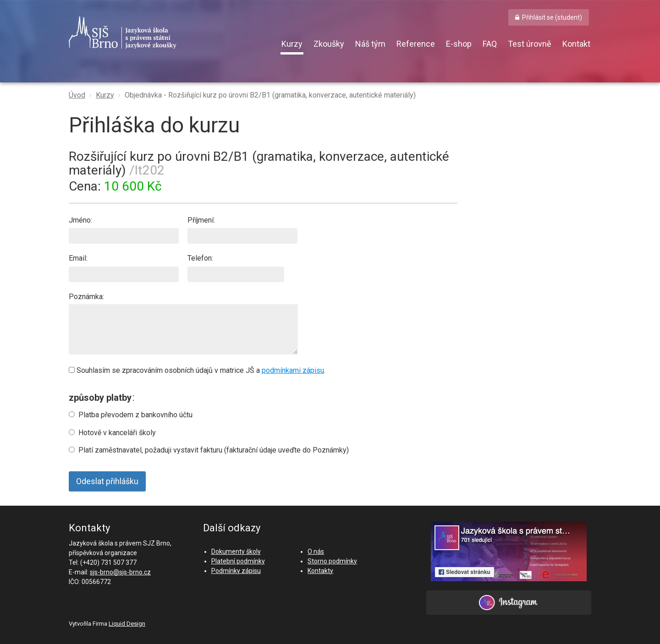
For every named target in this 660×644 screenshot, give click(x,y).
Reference (416, 44)
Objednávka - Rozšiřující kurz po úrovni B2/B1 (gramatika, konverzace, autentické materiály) (270, 95)
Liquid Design (127, 624)
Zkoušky (329, 44)
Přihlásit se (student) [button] (552, 17)
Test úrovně (530, 44)
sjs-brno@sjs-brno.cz (120, 572)
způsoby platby (100, 398)
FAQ (490, 44)
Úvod (77, 95)
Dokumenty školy (236, 551)
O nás (316, 551)
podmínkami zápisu (293, 370)
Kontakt (576, 44)
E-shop (459, 44)
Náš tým (370, 44)
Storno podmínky (332, 561)
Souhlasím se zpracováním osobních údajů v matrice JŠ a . (197, 370)
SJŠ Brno (165, 33)
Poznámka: (183, 324)
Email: (124, 268)
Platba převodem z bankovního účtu (135, 415)
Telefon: (236, 268)
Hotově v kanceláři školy (117, 433)
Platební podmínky (238, 561)
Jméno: (124, 230)
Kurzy (292, 44)
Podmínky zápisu (236, 571)
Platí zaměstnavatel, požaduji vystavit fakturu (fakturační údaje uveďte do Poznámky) (214, 450)
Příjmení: (242, 230)
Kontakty (320, 571)
